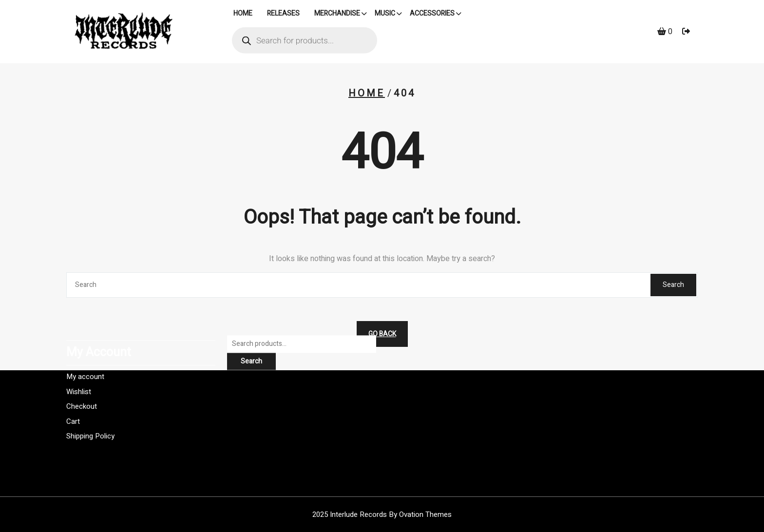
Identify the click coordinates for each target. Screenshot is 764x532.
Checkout (82, 386)
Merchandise (337, 14)
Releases (283, 14)
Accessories (432, 14)
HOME (243, 14)
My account (85, 356)
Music (385, 14)
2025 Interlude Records (382, 514)
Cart (73, 400)
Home (367, 93)
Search (673, 285)
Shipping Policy (90, 416)
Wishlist (79, 371)
